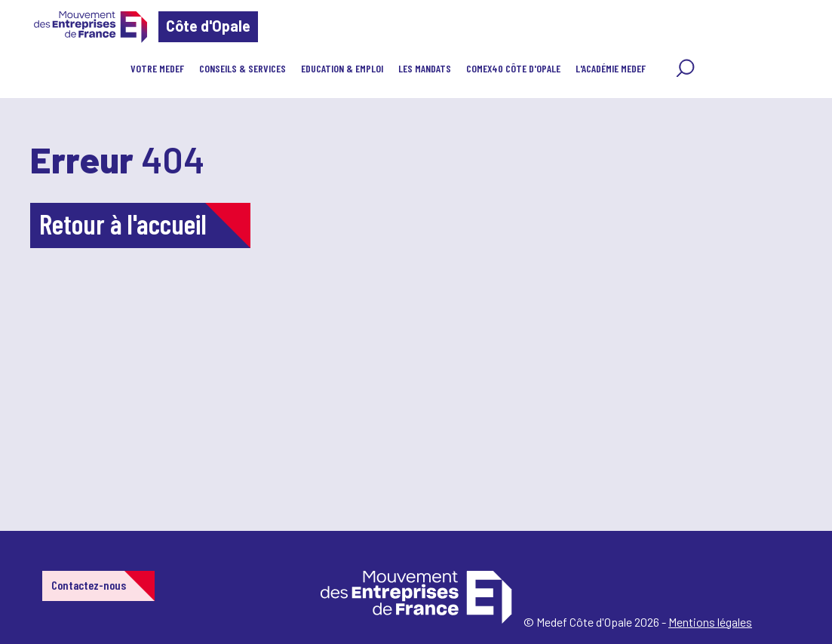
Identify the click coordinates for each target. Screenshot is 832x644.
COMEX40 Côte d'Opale (513, 68)
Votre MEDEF (157, 68)
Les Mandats (425, 68)
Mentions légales (710, 622)
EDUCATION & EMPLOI (342, 68)
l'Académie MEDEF (611, 68)
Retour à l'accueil (123, 224)
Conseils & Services (243, 68)
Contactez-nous (89, 585)
